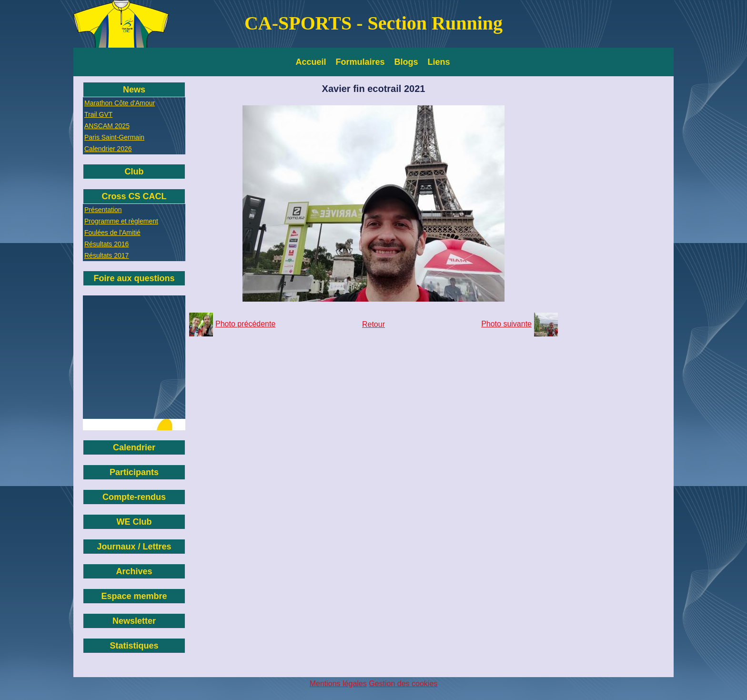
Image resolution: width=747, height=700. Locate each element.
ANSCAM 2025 (107, 126)
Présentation (103, 210)
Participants (134, 472)
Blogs (406, 62)
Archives (134, 571)
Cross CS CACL (134, 196)
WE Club (134, 522)
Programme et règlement (121, 221)
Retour (373, 324)
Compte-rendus (134, 497)
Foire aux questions (134, 278)
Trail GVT (98, 114)
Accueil (311, 62)
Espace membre (134, 596)
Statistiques (134, 646)
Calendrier (134, 447)
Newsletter (134, 621)
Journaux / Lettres (134, 547)
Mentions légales (338, 684)
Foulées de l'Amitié (112, 233)
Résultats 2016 (106, 244)
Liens (439, 62)
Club (134, 172)
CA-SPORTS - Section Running (373, 23)
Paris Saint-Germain (114, 137)
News (134, 90)
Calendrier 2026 (108, 149)
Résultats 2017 (106, 255)
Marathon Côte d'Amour (120, 103)
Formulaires (360, 62)
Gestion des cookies (403, 684)
